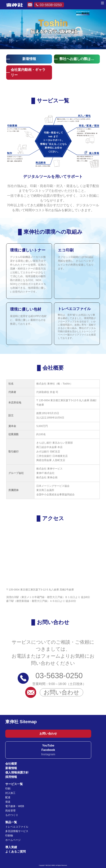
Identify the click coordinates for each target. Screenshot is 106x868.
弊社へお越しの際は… (77, 59)
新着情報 (29, 59)
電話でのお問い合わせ (49, 5)
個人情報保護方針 (17, 772)
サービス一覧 (14, 784)
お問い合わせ (61, 692)
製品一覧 (11, 822)
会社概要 (11, 764)
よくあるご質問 (16, 852)
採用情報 (11, 777)
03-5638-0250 (59, 676)
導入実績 (11, 847)
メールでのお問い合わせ (30, 5)
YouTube (48, 745)
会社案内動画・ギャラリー (28, 72)
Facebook (48, 750)
